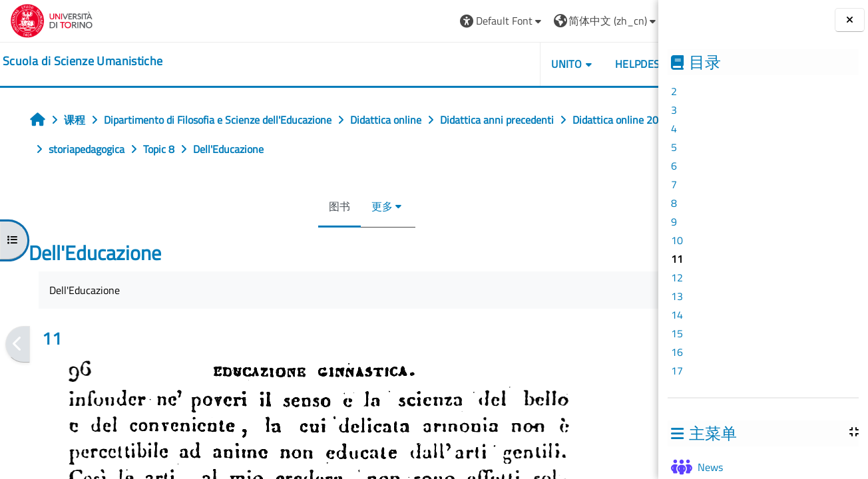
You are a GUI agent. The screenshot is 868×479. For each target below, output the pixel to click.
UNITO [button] (505, 64)
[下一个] (654, 345)
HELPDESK (579, 64)
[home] (83, 61)
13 (677, 296)
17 (677, 371)
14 (677, 315)
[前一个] (18, 345)
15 (677, 333)
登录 (627, 21)
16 (677, 352)
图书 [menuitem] (309, 206)
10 (677, 240)
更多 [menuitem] (351, 206)
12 (677, 277)
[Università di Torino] (52, 19)
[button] (440, 21)
